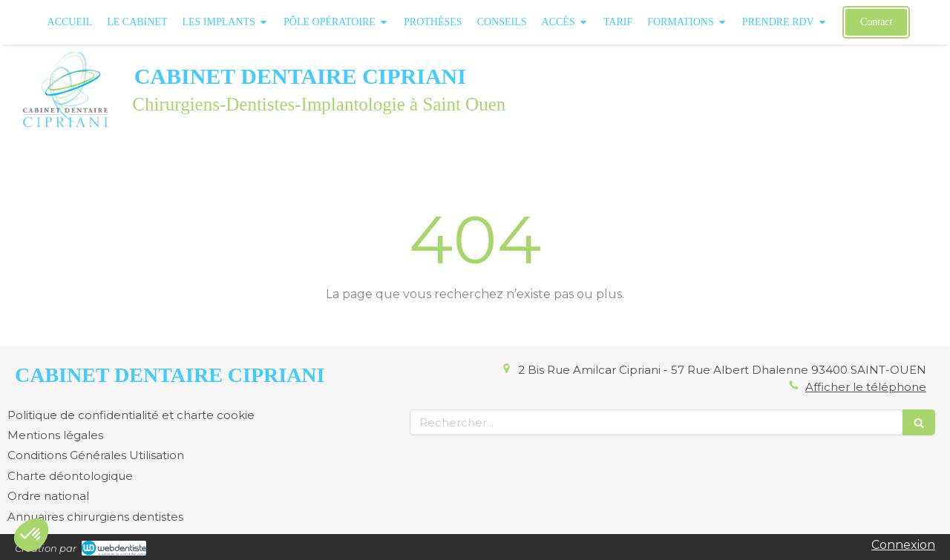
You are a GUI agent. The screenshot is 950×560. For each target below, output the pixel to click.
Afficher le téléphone (866, 387)
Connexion (903, 545)
